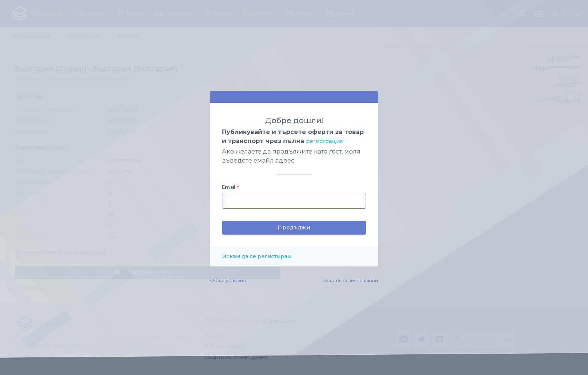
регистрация (324, 141)
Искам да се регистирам (257, 256)
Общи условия (228, 280)
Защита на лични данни (351, 280)
